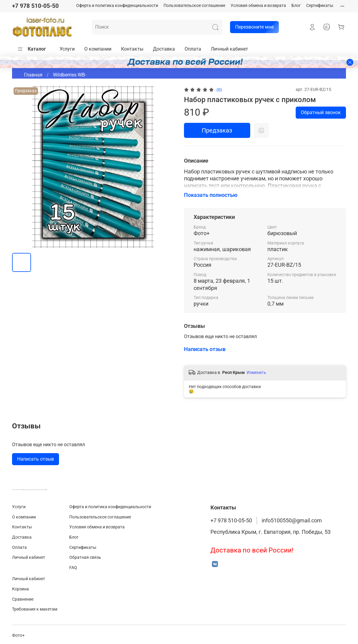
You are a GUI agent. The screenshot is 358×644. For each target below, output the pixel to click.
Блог (296, 6)
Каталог (32, 49)
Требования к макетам (35, 609)
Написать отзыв (36, 459)
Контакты (132, 49)
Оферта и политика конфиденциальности (117, 6)
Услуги (67, 49)
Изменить (256, 372)
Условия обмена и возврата (258, 6)
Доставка (164, 49)
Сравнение (23, 599)
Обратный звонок (321, 112)
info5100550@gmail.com (292, 521)
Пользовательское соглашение (194, 6)
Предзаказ (217, 130)
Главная (33, 75)
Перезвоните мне (252, 27)
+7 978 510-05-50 (35, 6)
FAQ (73, 568)
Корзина (20, 589)
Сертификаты (320, 6)
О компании (98, 49)
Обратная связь (85, 557)
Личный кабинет (229, 49)
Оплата (193, 49)
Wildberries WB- (70, 75)
